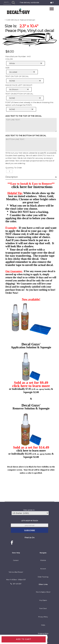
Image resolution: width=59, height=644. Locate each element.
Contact (16, 560)
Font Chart (43, 609)
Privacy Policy (43, 617)
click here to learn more (31, 386)
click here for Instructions (32, 187)
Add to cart (24, 639)
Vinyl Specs (43, 600)
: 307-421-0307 (17, 584)
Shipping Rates (43, 634)
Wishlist (43, 560)
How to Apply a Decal (43, 592)
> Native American (27, 20)
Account (43, 569)
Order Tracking (43, 577)
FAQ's (43, 625)
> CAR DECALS (12, 20)
